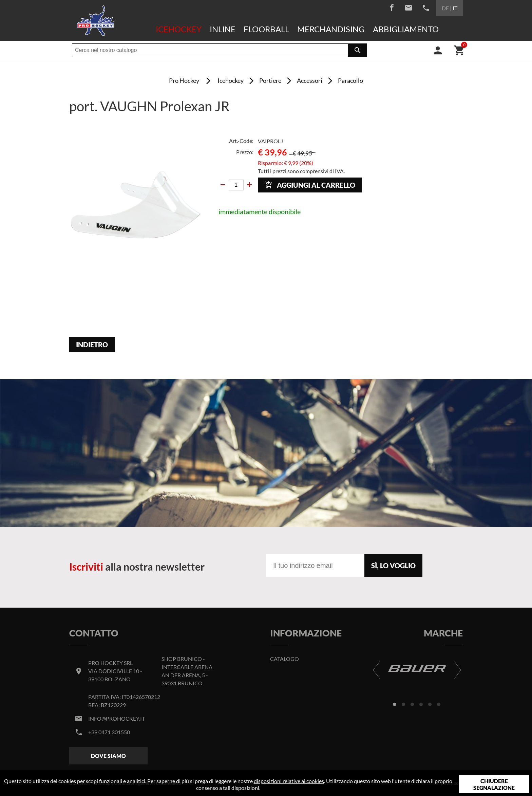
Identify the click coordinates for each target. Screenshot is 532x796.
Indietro (92, 345)
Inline (223, 29)
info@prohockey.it (117, 718)
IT (455, 8)
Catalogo (284, 659)
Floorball (266, 29)
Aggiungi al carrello (310, 185)
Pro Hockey (184, 80)
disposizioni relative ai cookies (289, 781)
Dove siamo (108, 756)
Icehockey (179, 29)
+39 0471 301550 (109, 732)
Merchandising (331, 29)
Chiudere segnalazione (494, 784)
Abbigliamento (406, 29)
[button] (395, 704)
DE (445, 8)
